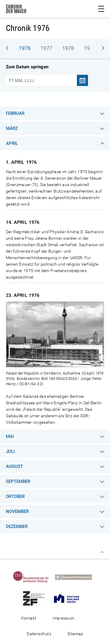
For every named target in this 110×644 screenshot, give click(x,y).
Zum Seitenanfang (102, 552)
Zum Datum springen (27, 67)
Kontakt (29, 618)
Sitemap (75, 634)
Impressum (63, 618)
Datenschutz (39, 634)
